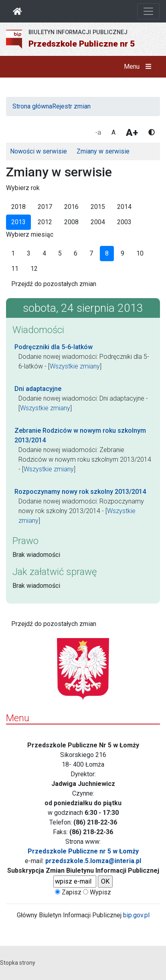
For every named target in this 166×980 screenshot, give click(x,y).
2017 (45, 207)
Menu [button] (139, 67)
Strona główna (32, 106)
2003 (124, 222)
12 (34, 269)
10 (140, 253)
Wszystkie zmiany (75, 366)
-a (98, 132)
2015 (98, 207)
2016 (71, 207)
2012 (45, 222)
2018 (18, 207)
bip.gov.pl (136, 915)
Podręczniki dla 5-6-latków (54, 347)
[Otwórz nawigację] (148, 11)
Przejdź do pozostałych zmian (54, 284)
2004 (98, 222)
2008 (71, 222)
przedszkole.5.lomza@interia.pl (93, 861)
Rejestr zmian (71, 106)
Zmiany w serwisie (103, 151)
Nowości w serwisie (38, 151)
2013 (18, 222)
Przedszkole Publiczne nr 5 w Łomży (83, 851)
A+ (132, 133)
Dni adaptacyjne (38, 389)
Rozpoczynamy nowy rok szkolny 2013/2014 (80, 492)
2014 (124, 207)
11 (15, 269)
